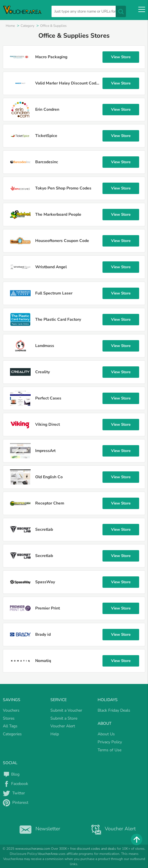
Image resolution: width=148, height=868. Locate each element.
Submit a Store (64, 718)
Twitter (14, 793)
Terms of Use (109, 750)
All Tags (10, 726)
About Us (106, 734)
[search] (89, 11)
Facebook (15, 784)
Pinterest (16, 803)
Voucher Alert (63, 726)
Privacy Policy (110, 742)
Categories (12, 734)
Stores (9, 718)
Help (55, 734)
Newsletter (39, 829)
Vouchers (11, 710)
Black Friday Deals (114, 710)
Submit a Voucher (66, 710)
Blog (11, 774)
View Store (121, 57)
